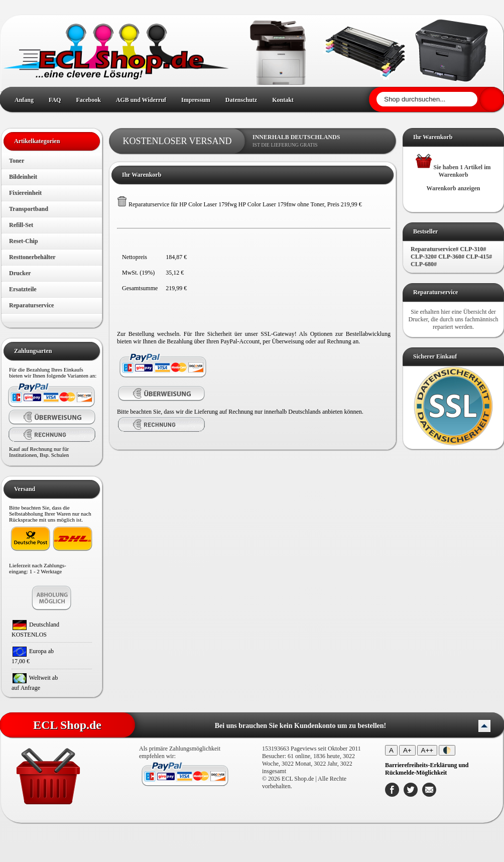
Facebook (88, 100)
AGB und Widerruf (141, 100)
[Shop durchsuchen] (427, 99)
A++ (427, 750)
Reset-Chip (23, 241)
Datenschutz (241, 100)
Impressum (196, 100)
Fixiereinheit (25, 193)
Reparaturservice (31, 305)
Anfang (24, 100)
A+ (407, 750)
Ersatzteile (23, 289)
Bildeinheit (23, 177)
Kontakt (283, 100)
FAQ (55, 100)
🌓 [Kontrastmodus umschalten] (447, 750)
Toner (17, 161)
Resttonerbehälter (32, 257)
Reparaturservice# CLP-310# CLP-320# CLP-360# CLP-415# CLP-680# (451, 257)
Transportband (29, 209)
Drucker (20, 273)
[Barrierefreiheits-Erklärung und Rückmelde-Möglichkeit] (427, 769)
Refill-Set (21, 225)
